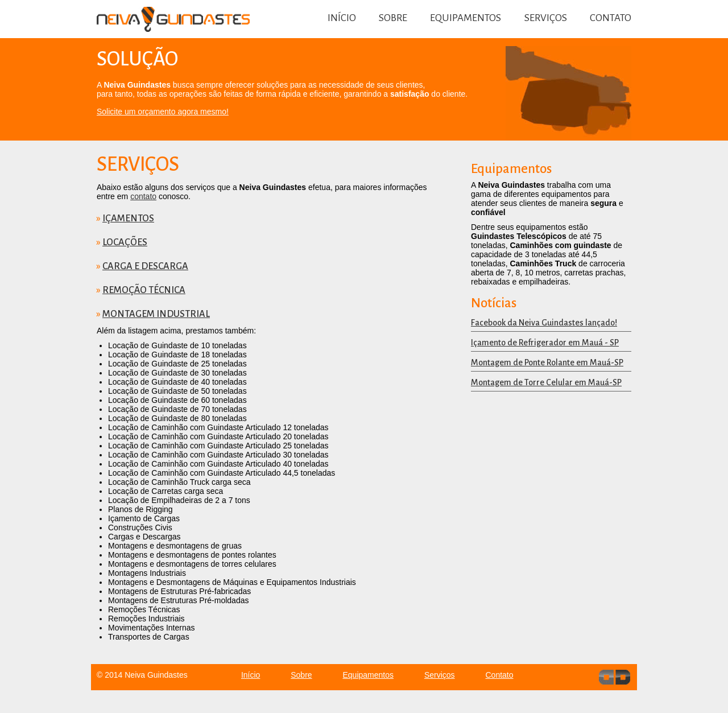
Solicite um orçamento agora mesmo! (163, 112)
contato (143, 196)
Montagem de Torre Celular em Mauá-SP (546, 382)
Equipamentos (466, 18)
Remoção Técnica (144, 290)
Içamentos (128, 219)
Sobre (393, 18)
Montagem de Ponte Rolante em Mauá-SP (547, 362)
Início (342, 18)
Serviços (546, 18)
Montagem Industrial (156, 314)
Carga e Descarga (145, 266)
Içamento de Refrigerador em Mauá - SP (545, 343)
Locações (125, 242)
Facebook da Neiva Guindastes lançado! (544, 323)
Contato (611, 18)
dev (615, 677)
